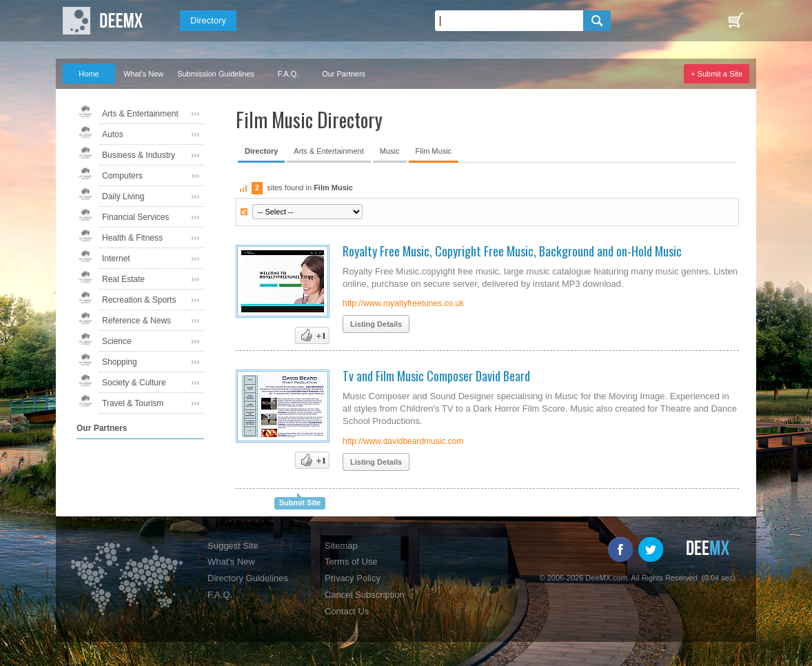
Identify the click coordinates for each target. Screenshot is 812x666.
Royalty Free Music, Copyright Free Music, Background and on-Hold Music (512, 251)
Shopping (120, 362)
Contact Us (347, 611)
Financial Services (135, 217)
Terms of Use (351, 562)
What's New (143, 74)
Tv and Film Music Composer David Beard (436, 376)
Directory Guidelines (248, 578)
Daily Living (123, 196)
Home (89, 74)
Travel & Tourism (133, 403)
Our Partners (344, 74)
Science (117, 341)
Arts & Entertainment (140, 114)
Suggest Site (233, 546)
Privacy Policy (353, 578)
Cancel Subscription (365, 595)
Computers (122, 176)
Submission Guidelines (216, 74)
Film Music (434, 151)
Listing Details (376, 324)
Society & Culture (134, 383)
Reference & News (136, 321)
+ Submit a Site (717, 74)
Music (390, 151)
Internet (116, 259)
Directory (208, 20)
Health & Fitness (132, 238)
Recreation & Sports (139, 300)
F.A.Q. (288, 74)
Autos (113, 134)
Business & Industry (139, 155)
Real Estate (123, 279)
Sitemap (341, 546)
